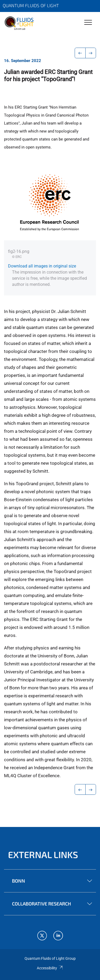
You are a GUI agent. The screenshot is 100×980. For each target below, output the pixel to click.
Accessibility (50, 968)
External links (43, 855)
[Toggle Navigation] (88, 23)
